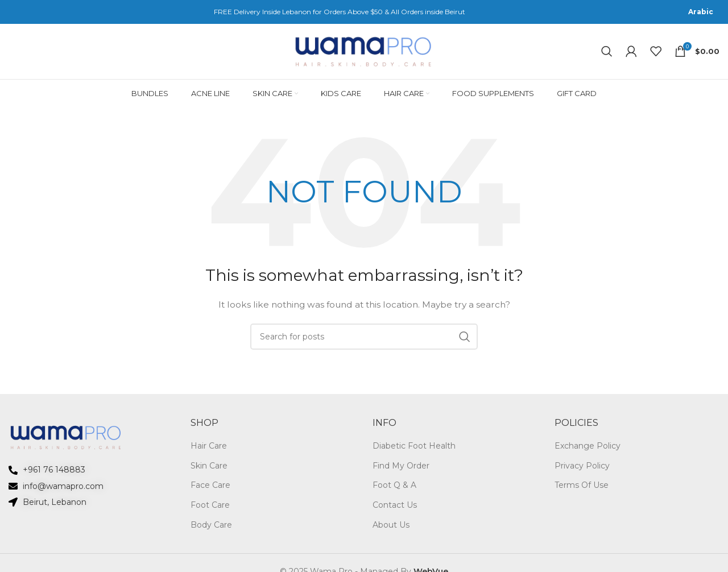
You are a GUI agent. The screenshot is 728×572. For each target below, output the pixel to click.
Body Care (211, 529)
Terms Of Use (582, 490)
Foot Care (210, 509)
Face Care (210, 490)
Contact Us (395, 509)
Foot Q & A (394, 490)
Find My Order (401, 470)
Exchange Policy (588, 450)
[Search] (607, 53)
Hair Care (209, 450)
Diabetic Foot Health (414, 450)
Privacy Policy (582, 470)
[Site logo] (364, 53)
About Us (391, 529)
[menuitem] (701, 12)
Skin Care (209, 470)
